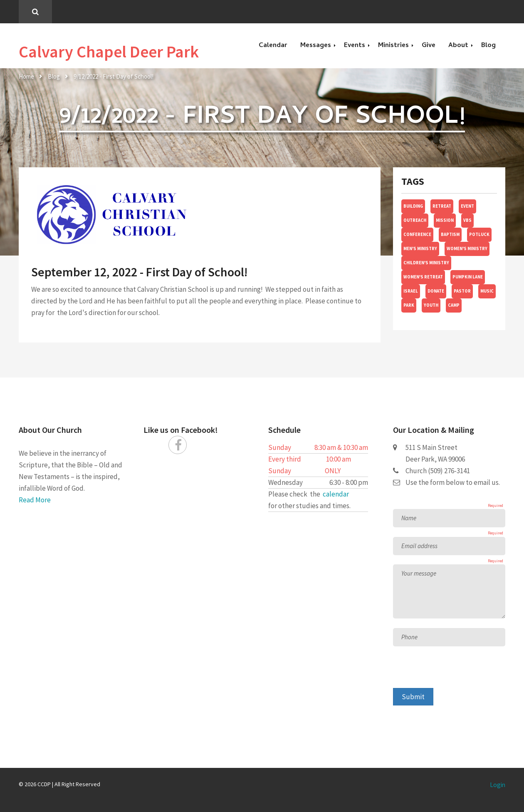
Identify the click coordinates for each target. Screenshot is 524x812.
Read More (35, 500)
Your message (419, 573)
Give (429, 46)
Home (26, 76)
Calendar (273, 46)
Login (498, 785)
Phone (409, 637)
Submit (413, 697)
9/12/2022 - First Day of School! (114, 76)
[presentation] (456, 672)
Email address (419, 546)
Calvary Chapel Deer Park (109, 52)
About (458, 46)
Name (409, 518)
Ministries (393, 46)
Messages (316, 46)
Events (355, 46)
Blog (488, 46)
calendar (336, 494)
